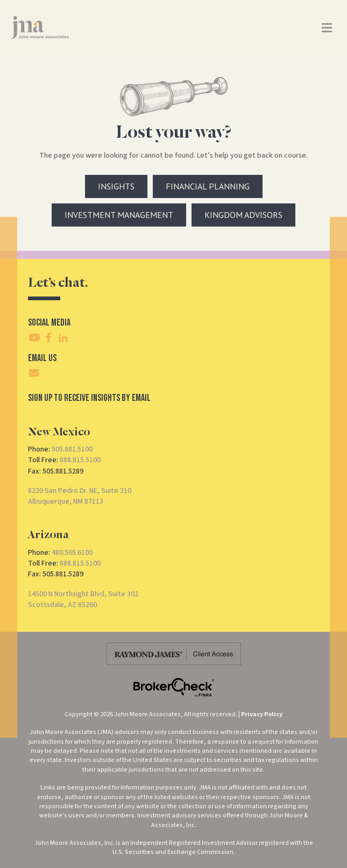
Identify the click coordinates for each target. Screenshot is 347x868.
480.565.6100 (72, 553)
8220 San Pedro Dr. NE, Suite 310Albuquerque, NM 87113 (80, 496)
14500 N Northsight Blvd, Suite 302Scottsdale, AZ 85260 (83, 599)
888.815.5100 (80, 460)
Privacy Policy (262, 714)
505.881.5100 (72, 449)
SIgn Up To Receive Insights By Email (89, 398)
